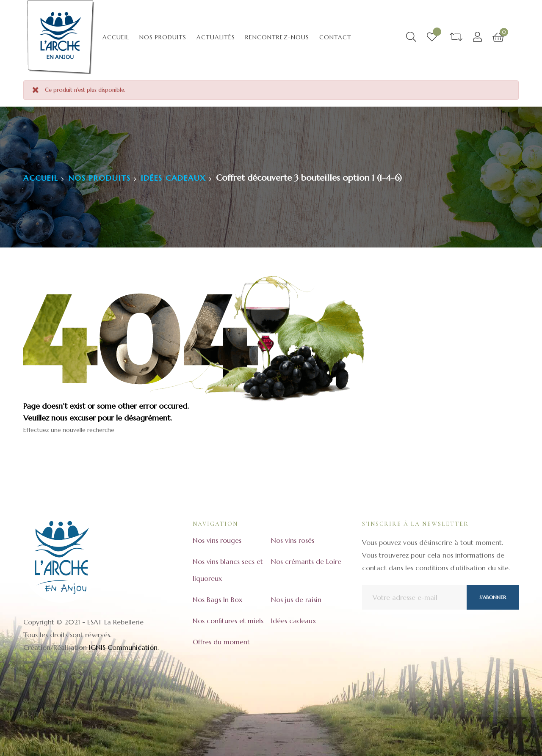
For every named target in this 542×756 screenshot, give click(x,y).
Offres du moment (221, 642)
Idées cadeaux (293, 621)
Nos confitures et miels (228, 621)
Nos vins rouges (217, 540)
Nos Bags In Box (217, 599)
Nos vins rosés (293, 540)
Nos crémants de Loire (306, 561)
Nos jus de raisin (296, 599)
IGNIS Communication (123, 647)
